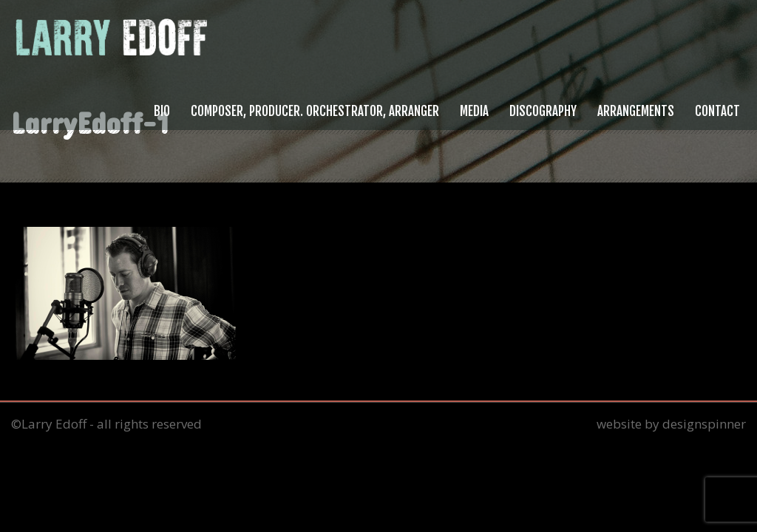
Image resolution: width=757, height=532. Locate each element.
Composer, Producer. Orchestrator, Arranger (315, 111)
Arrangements (636, 111)
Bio (162, 111)
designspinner (704, 424)
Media (474, 111)
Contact (717, 111)
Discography (543, 111)
